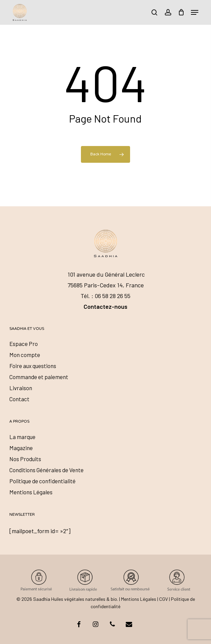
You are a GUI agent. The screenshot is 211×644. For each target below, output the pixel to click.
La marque (22, 437)
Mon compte (25, 355)
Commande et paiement (39, 377)
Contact (19, 399)
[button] (195, 12)
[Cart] (181, 12)
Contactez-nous (105, 306)
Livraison (21, 388)
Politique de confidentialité (42, 481)
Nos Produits (25, 459)
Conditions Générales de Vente (46, 470)
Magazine (21, 448)
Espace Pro (24, 344)
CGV (164, 599)
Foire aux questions (33, 366)
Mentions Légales (31, 492)
